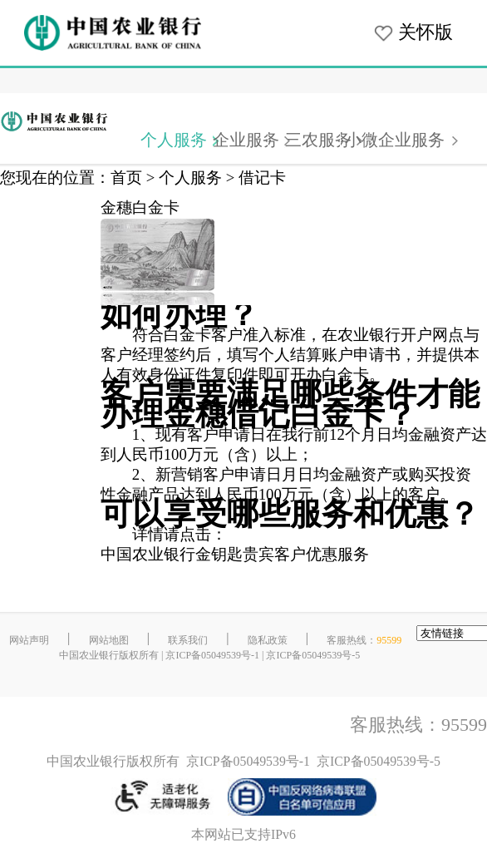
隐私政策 (268, 640)
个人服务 (174, 140)
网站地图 (109, 640)
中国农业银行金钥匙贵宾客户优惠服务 (235, 554)
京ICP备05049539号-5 (313, 655)
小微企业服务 (395, 140)
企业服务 (246, 140)
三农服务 (318, 140)
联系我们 (188, 640)
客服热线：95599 (418, 725)
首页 (126, 178)
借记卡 (262, 178)
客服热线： (364, 640)
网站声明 (29, 640)
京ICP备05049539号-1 (212, 655)
